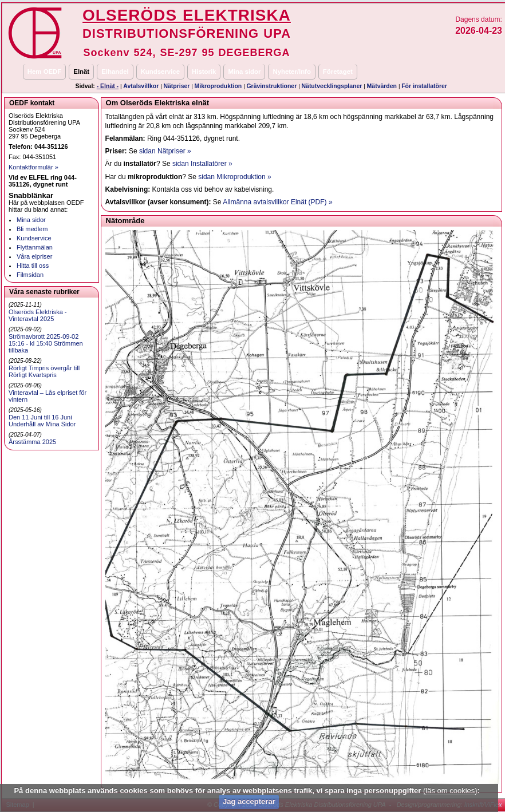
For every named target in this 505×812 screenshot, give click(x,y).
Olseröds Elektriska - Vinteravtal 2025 (38, 315)
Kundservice (160, 72)
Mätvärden (382, 86)
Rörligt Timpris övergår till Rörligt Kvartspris (44, 371)
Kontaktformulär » (33, 167)
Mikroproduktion (218, 86)
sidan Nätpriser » (165, 151)
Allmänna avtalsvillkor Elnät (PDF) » (277, 202)
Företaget (338, 72)
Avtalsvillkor (141, 86)
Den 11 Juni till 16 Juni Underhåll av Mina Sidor (42, 421)
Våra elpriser (34, 256)
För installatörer (424, 86)
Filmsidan (30, 275)
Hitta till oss (33, 266)
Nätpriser (176, 86)
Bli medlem (32, 229)
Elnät (81, 72)
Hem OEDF (45, 72)
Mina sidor (244, 72)
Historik (204, 72)
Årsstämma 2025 (32, 442)
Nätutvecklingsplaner (332, 86)
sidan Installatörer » (202, 164)
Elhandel (115, 72)
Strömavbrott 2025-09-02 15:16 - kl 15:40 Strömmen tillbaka (46, 343)
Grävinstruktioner (271, 86)
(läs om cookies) (450, 791)
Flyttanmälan (35, 247)
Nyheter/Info (291, 72)
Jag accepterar (249, 801)
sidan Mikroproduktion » (234, 177)
